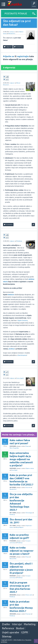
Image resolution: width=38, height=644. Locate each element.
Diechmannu (22, 355)
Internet (28, 487)
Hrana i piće (29, 595)
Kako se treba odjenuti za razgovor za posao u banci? (22, 551)
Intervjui (17, 624)
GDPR (25, 632)
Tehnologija (29, 513)
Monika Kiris (12, 34)
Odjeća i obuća (30, 468)
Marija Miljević (20, 527)
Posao (27, 446)
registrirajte (23, 56)
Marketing (30, 624)
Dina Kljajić (14, 470)
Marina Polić (13, 559)
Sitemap (7, 636)
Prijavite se (9, 56)
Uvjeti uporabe (11, 632)
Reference (8, 628)
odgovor (12, 83)
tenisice (11, 295)
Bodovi (20, 628)
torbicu (12, 349)
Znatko (6, 624)
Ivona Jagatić (20, 378)
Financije (28, 614)
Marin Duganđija (14, 448)
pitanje (12, 32)
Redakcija (19, 241)
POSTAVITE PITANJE (16, 14)
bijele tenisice (23, 320)
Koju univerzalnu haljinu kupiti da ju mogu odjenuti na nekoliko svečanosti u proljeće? (21, 459)
